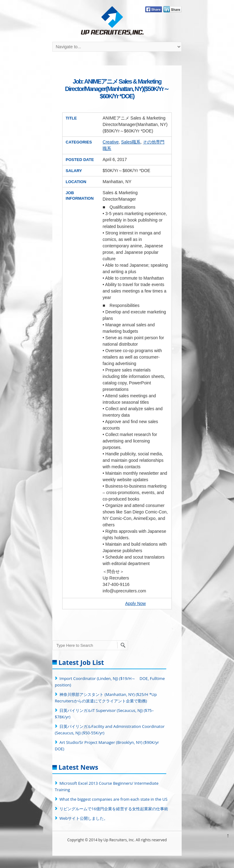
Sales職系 (131, 142)
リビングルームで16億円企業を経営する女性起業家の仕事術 (114, 809)
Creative (111, 142)
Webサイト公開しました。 (84, 818)
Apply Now (136, 603)
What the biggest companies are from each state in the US (113, 799)
